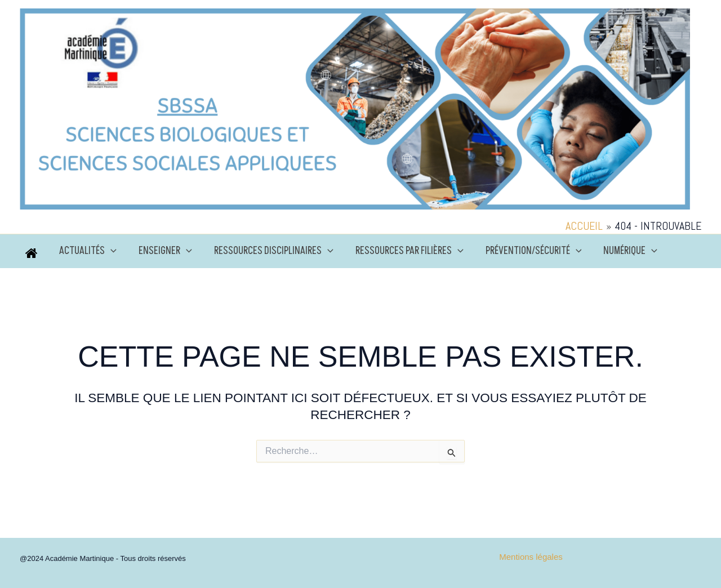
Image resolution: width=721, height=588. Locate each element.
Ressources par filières (403, 251)
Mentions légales (531, 557)
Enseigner (163, 251)
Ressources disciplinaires (270, 251)
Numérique (621, 251)
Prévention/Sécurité (526, 251)
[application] (110, 251)
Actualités (87, 251)
